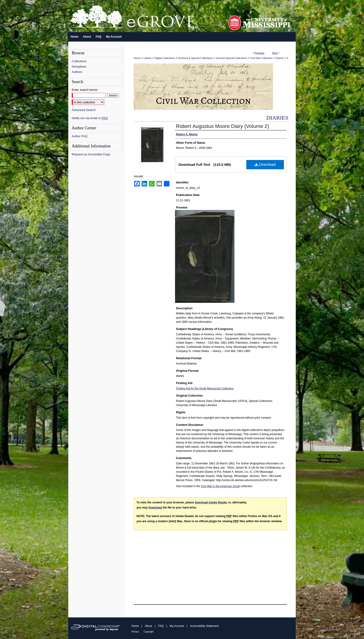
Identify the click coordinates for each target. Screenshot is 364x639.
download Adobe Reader (211, 502)
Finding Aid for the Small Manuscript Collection (205, 388)
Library (148, 58)
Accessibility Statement (204, 626)
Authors (77, 72)
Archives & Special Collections (196, 58)
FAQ (161, 626)
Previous (259, 53)
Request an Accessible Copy (91, 154)
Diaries (279, 58)
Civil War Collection (262, 58)
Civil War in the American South (220, 486)
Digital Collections (165, 58)
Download (265, 165)
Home (137, 58)
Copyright (148, 632)
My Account (177, 626)
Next (275, 53)
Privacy (135, 632)
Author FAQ (80, 136)
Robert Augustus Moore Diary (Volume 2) (223, 126)
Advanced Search (84, 110)
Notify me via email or (90, 118)
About (148, 626)
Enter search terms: (85, 90)
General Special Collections (232, 58)
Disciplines (79, 67)
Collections (79, 61)
